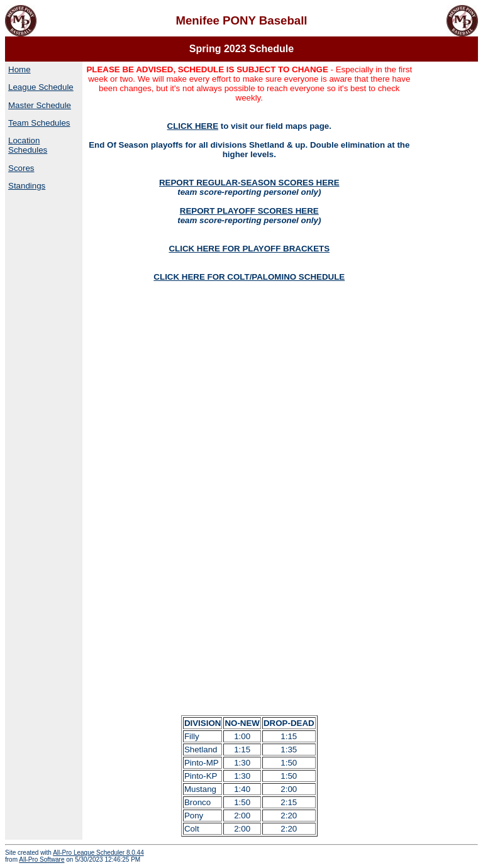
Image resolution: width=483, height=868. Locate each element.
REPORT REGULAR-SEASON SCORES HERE (249, 183)
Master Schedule (40, 105)
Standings (27, 186)
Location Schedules (28, 145)
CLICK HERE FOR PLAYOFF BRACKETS (249, 249)
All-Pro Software (42, 860)
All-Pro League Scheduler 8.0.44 (98, 853)
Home (19, 69)
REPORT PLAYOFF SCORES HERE (249, 211)
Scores (21, 168)
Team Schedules (39, 123)
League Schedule (41, 87)
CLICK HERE (193, 126)
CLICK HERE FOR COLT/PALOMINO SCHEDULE (249, 277)
